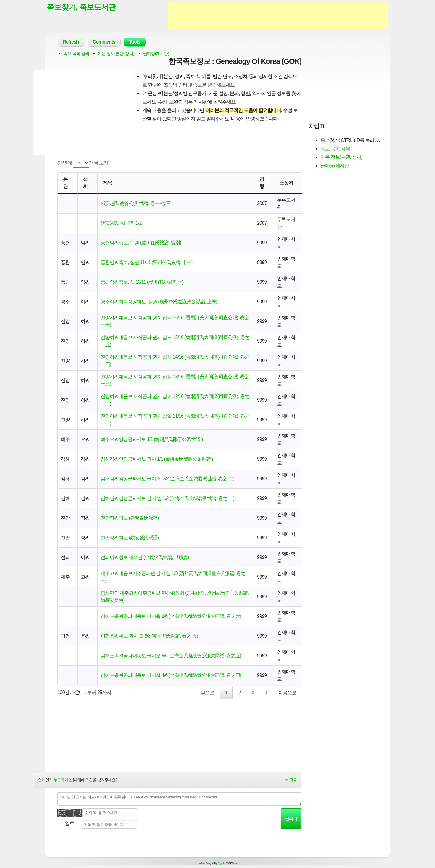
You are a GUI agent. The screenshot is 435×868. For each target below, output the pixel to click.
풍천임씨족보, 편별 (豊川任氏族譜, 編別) (141, 243)
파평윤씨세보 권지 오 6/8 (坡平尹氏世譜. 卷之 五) (149, 636)
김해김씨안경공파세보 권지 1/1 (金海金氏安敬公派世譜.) (157, 459)
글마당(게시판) (156, 54)
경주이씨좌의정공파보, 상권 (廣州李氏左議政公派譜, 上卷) (159, 302)
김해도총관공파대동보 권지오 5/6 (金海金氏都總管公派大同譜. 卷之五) (171, 656)
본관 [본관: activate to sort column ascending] (65, 183)
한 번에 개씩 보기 (83, 163)
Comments (104, 42)
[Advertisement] (278, 15)
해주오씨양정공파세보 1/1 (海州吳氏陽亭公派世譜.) (152, 439)
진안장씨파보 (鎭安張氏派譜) (130, 518)
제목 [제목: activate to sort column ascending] (108, 183)
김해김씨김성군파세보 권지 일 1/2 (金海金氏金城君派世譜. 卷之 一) (167, 498)
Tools (134, 42)
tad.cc (201, 863)
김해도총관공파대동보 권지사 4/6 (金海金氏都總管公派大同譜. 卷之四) (171, 675)
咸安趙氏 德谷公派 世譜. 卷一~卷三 (136, 203)
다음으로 (287, 693)
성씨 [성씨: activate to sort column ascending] (85, 183)
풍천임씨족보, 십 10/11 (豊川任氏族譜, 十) (142, 282)
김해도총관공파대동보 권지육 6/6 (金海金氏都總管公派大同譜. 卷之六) (171, 616)
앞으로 (207, 693)
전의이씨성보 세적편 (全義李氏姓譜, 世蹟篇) (145, 557)
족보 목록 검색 (76, 54)
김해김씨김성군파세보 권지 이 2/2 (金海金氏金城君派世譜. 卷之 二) (167, 479)
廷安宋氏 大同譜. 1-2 (121, 223)
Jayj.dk (221, 863)
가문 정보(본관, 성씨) (116, 54)
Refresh (71, 42)
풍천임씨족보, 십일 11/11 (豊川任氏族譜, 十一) (147, 262)
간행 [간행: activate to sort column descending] (262, 183)
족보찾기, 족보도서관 (81, 7)
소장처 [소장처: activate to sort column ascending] (286, 183)
